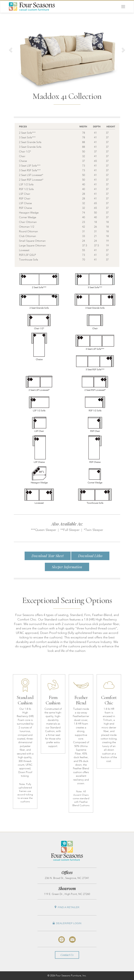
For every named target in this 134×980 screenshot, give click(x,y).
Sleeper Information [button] (67, 567)
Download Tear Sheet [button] (48, 556)
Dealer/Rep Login (67, 923)
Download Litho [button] (90, 556)
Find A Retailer (67, 907)
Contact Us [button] (67, 955)
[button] (10, 49)
